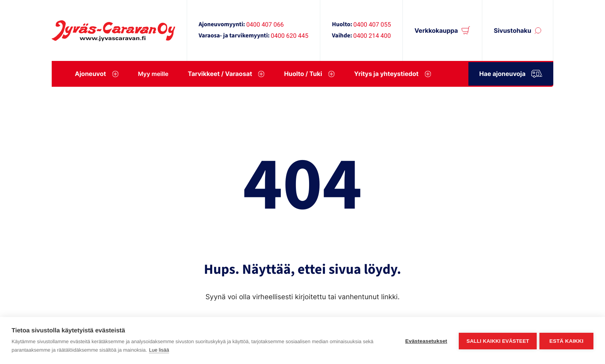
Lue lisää (159, 350)
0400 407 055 (372, 24)
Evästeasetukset (425, 341)
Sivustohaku (513, 31)
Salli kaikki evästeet (497, 341)
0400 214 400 (372, 36)
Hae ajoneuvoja (511, 73)
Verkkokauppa (436, 31)
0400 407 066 (265, 24)
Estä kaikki (566, 341)
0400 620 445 (290, 36)
